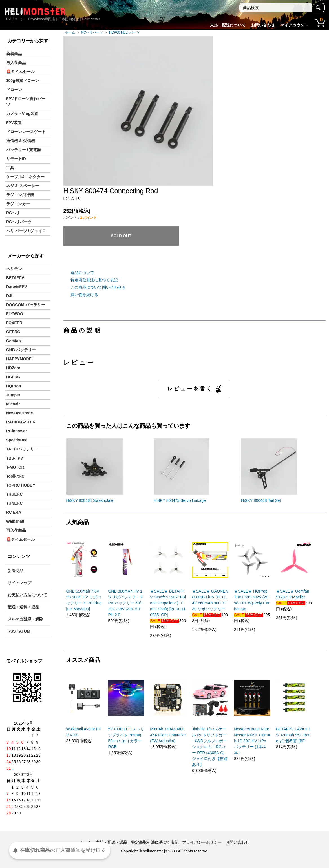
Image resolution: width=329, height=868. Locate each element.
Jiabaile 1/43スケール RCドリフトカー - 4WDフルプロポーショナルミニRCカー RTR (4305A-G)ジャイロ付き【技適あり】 (210, 747)
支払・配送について (228, 25)
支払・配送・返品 (111, 842)
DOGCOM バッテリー (26, 305)
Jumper (13, 395)
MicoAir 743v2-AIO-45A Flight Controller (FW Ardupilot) (168, 735)
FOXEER (14, 323)
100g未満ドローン (23, 81)
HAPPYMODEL (20, 359)
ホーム (70, 32)
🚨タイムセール (20, 72)
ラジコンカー (18, 204)
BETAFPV (15, 278)
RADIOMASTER (21, 422)
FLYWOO (15, 314)
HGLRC (13, 377)
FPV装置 (14, 123)
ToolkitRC (15, 476)
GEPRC (13, 332)
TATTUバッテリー (22, 449)
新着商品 (14, 54)
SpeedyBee (17, 440)
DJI (9, 296)
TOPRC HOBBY (21, 485)
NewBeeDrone (20, 413)
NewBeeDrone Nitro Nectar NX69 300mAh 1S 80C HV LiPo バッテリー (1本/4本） (252, 741)
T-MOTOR (15, 467)
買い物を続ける (84, 295)
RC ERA (14, 512)
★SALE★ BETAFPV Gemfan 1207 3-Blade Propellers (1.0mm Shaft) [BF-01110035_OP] (168, 603)
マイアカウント (294, 25)
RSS (12, 631)
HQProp (14, 386)
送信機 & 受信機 (21, 141)
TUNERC (14, 503)
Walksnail (15, 521)
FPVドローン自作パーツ (26, 102)
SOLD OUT (121, 236)
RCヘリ (13, 213)
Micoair (13, 404)
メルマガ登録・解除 (25, 619)
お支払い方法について (27, 595)
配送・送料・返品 (23, 607)
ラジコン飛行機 (20, 195)
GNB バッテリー (21, 350)
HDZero (13, 368)
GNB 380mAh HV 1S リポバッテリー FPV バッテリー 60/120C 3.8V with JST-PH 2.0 (125, 603)
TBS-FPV (15, 458)
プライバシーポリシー (202, 842)
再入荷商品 (16, 63)
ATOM (25, 631)
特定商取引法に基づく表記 (94, 280)
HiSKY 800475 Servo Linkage (180, 500)
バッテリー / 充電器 (24, 150)
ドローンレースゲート (26, 132)
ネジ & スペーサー (23, 186)
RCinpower (17, 431)
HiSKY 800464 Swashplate (90, 500)
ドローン (14, 90)
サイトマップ (19, 583)
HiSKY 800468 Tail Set (261, 500)
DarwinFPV (17, 287)
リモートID (16, 159)
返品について (82, 273)
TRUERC (14, 494)
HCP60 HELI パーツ (124, 32)
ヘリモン (14, 269)
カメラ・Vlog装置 (22, 114)
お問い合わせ (263, 25)
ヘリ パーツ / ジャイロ (26, 231)
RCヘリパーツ (92, 32)
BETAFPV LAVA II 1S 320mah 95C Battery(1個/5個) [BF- (293, 735)
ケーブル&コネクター (25, 177)
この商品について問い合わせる (98, 287)
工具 (10, 168)
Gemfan (14, 341)
